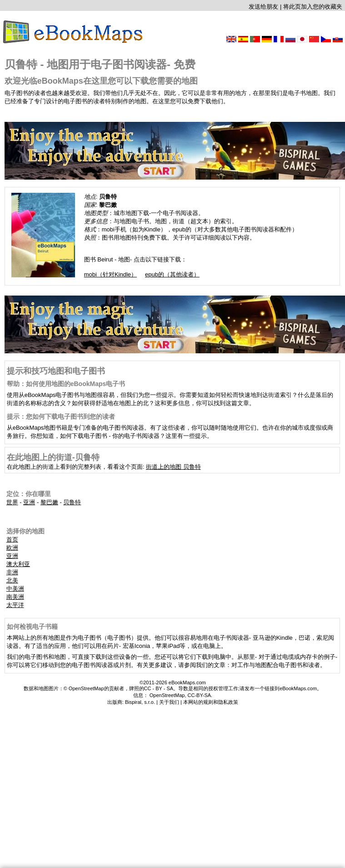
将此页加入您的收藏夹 (313, 7)
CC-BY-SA (200, 695)
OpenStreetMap (167, 695)
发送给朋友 (263, 7)
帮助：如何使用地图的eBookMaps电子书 (66, 384)
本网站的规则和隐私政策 (211, 702)
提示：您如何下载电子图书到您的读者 (61, 416)
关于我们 (169, 702)
